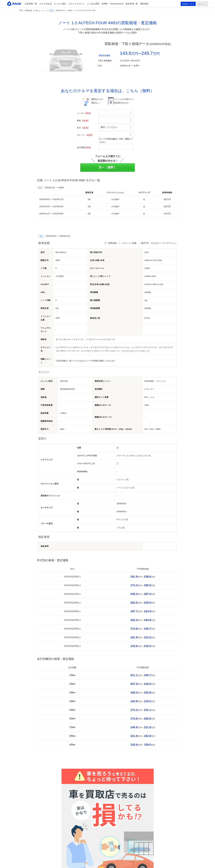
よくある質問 (93, 4)
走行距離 (84, 147)
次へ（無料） (108, 167)
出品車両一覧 (31, 4)
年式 (83, 128)
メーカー (84, 113)
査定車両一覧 (132, 4)
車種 (83, 121)
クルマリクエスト (77, 4)
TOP (21, 11)
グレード (85, 135)
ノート (43, 11)
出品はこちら (188, 4)
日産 (36, 11)
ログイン (202, 4)
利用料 (105, 4)
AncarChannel (117, 4)
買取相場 (144, 4)
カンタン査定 (60, 4)
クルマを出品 (46, 4)
